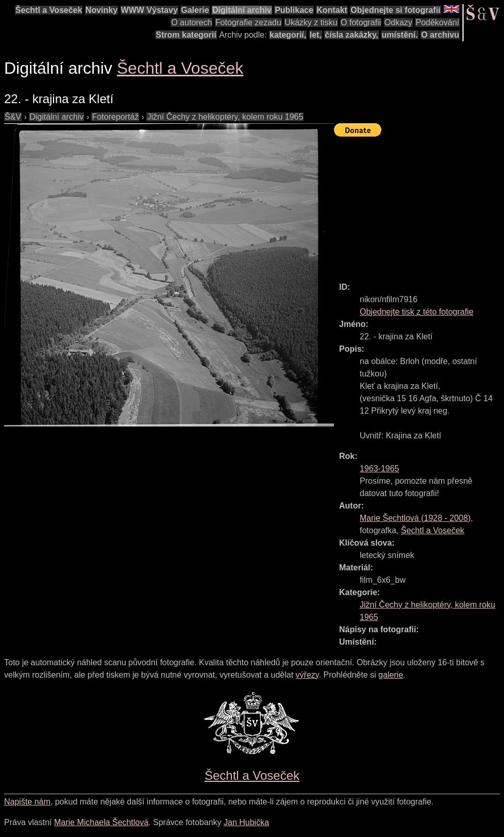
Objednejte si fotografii (395, 10)
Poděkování (437, 22)
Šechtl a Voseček (49, 10)
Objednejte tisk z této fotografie (417, 312)
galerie (391, 675)
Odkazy (398, 22)
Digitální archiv (242, 10)
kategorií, (288, 35)
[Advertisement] (419, 205)
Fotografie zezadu (248, 22)
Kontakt (332, 10)
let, (316, 35)
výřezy (307, 675)
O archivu (440, 35)
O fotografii (361, 22)
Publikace (294, 10)
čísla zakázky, (351, 35)
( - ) (415, 518)
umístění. (400, 35)
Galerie (195, 10)
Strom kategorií (186, 35)
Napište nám (27, 802)
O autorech (191, 22)
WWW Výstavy (149, 10)
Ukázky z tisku (311, 22)
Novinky (102, 10)
